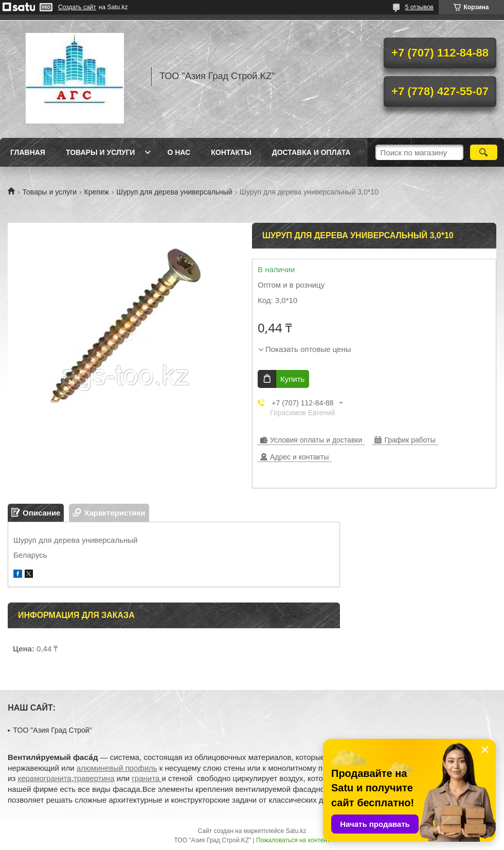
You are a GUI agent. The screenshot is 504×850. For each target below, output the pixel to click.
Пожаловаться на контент (293, 840)
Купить (292, 379)
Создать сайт (77, 7)
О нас (179, 152)
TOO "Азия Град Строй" (52, 730)
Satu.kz (296, 831)
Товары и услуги (101, 152)
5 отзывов (419, 7)
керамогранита (44, 778)
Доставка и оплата (311, 152)
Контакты (231, 152)
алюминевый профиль (117, 768)
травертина (94, 778)
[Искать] (484, 152)
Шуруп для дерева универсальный (174, 192)
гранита (147, 778)
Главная (28, 152)
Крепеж (97, 192)
